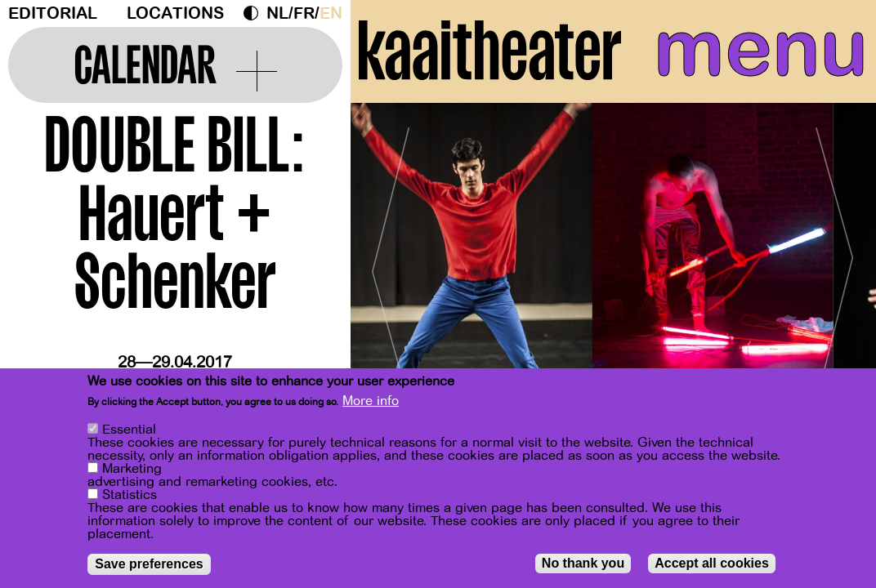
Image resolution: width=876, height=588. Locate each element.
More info (371, 401)
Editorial (53, 13)
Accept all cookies (712, 563)
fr (304, 13)
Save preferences (149, 564)
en (331, 13)
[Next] (835, 265)
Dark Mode (255, 13)
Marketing (132, 469)
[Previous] (391, 265)
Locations (175, 13)
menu (761, 49)
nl (277, 13)
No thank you (583, 563)
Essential (129, 430)
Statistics (130, 495)
